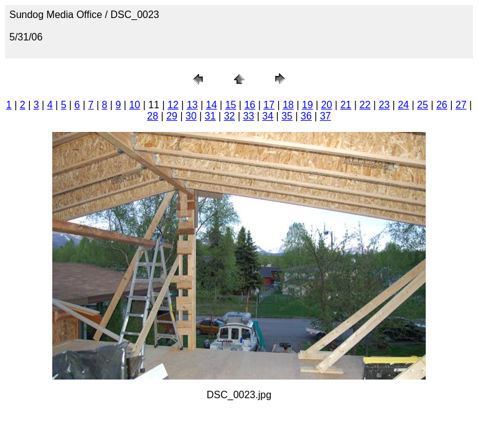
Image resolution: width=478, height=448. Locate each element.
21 (346, 105)
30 (191, 116)
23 (384, 105)
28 (152, 116)
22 (365, 105)
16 (250, 105)
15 (231, 105)
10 (134, 105)
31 (210, 116)
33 (249, 116)
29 (172, 116)
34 (268, 116)
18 (288, 105)
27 (461, 105)
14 (212, 105)
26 (442, 105)
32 (230, 116)
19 (307, 105)
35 (287, 116)
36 (306, 116)
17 (269, 105)
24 (403, 105)
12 (173, 105)
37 (326, 116)
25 (423, 105)
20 (327, 105)
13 (192, 105)
